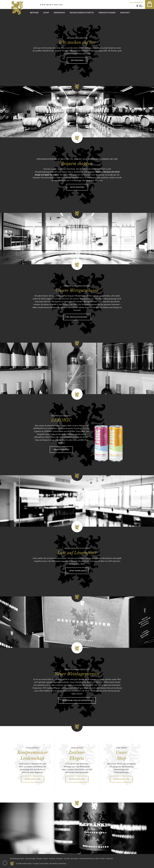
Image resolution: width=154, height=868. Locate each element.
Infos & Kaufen (121, 779)
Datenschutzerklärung (87, 858)
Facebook (52, 858)
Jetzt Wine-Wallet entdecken (77, 700)
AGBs (97, 858)
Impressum (109, 858)
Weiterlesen (77, 60)
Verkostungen (107, 13)
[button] (5, 863)
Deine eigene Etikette (82, 13)
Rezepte (39, 858)
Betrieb (34, 13)
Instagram (60, 858)
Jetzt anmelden (77, 571)
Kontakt (125, 13)
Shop (46, 13)
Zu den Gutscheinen (77, 317)
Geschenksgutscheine (17, 858)
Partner (45, 858)
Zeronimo (59, 13)
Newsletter (75, 858)
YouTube (67, 858)
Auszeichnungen (30, 858)
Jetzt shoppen (77, 187)
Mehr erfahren (61, 449)
